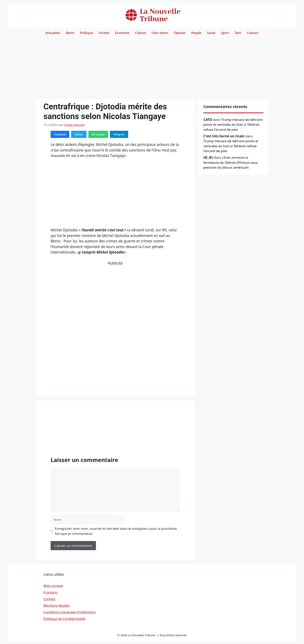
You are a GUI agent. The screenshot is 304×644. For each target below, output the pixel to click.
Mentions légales (57, 605)
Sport (225, 33)
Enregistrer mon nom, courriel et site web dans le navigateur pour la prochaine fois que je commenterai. (116, 531)
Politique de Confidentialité (64, 619)
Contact (253, 33)
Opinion (180, 33)
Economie (122, 33)
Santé (211, 33)
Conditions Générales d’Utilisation (70, 612)
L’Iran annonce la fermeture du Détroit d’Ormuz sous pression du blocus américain (231, 162)
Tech (238, 33)
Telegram (119, 134)
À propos (50, 592)
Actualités (53, 33)
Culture (141, 33)
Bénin (70, 33)
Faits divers (160, 33)
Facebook (60, 134)
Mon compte (53, 586)
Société (104, 33)
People (196, 33)
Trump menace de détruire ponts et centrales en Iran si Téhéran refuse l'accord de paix (233, 125)
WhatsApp (98, 134)
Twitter (79, 134)
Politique (86, 33)
